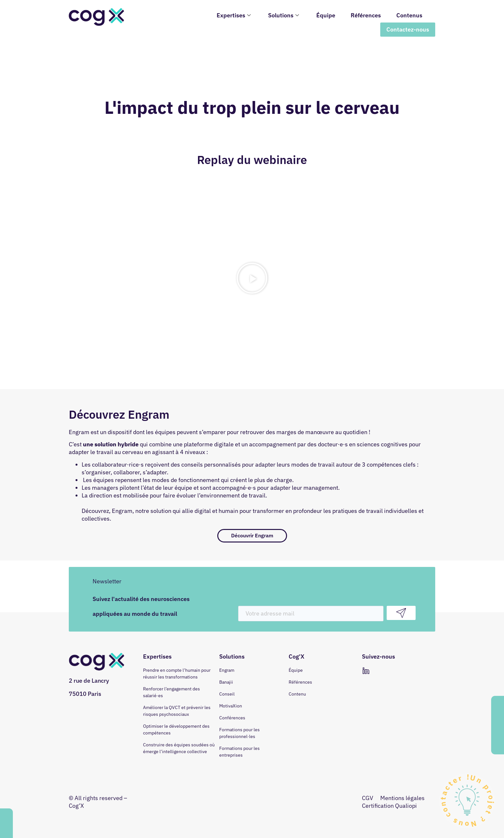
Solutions (283, 15)
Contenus (409, 15)
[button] (252, 278)
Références (366, 15)
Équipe (326, 15)
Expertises (234, 15)
